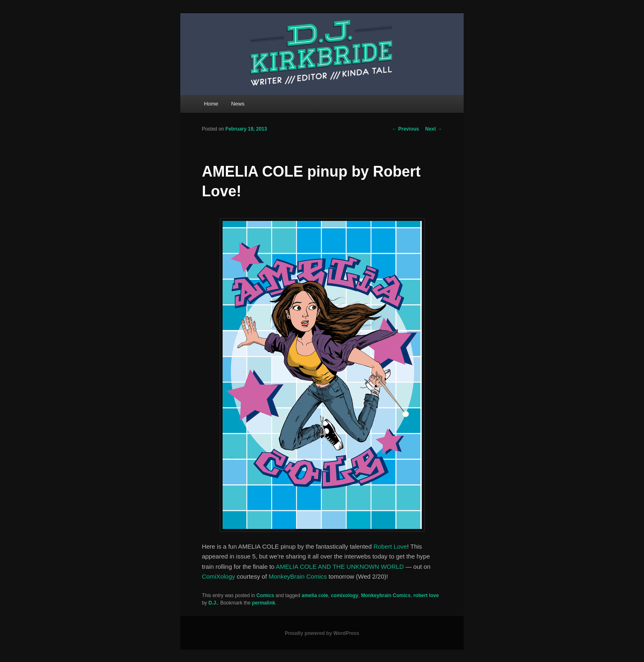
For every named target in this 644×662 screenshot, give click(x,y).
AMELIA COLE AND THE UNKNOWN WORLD (340, 567)
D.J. (213, 603)
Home (211, 104)
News (238, 104)
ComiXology (218, 576)
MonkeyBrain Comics (298, 576)
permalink (264, 603)
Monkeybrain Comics (386, 595)
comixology (345, 595)
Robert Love (390, 546)
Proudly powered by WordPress (322, 633)
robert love (426, 595)
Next (434, 129)
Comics (265, 595)
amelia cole (315, 595)
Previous (405, 129)
